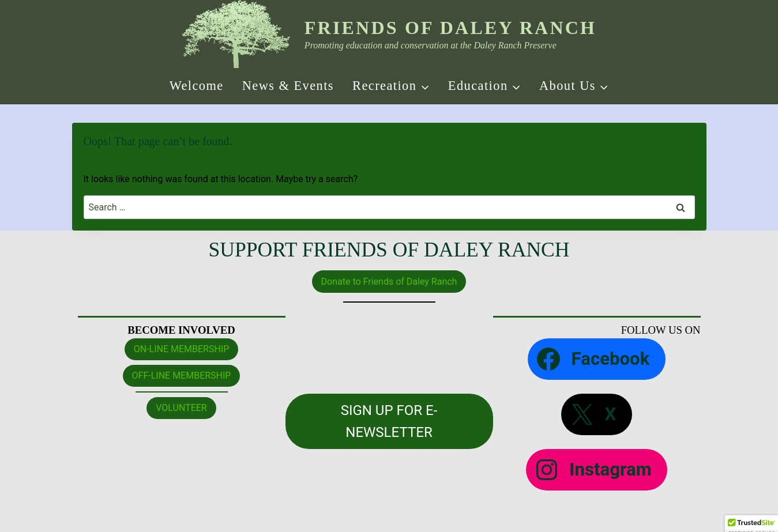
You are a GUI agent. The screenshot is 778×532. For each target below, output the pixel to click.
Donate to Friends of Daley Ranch (389, 282)
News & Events (288, 86)
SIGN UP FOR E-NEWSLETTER (389, 421)
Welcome (197, 86)
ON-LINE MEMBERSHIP (182, 349)
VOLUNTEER (181, 408)
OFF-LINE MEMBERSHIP (182, 376)
